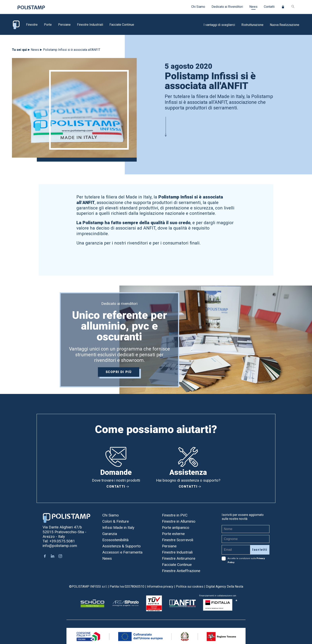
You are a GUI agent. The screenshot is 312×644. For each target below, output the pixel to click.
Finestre (32, 25)
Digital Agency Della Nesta (225, 587)
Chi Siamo (198, 7)
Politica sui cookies (190, 587)
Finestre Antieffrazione (181, 571)
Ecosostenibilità (115, 540)
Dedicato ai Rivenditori (227, 7)
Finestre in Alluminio (179, 521)
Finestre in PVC (175, 515)
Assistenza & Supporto (121, 546)
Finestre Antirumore (179, 558)
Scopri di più (119, 373)
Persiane (64, 25)
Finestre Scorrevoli (178, 540)
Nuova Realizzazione (285, 25)
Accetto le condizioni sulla (243, 559)
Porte (48, 25)
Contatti (269, 7)
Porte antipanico (176, 528)
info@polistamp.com (60, 546)
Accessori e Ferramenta (122, 552)
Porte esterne (173, 534)
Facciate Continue (122, 25)
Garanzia (110, 534)
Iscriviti (260, 550)
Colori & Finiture (116, 521)
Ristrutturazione (252, 25)
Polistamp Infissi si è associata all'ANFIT (72, 50)
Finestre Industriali (90, 25)
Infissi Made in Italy (118, 528)
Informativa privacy (160, 587)
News (253, 7)
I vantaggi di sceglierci (219, 25)
